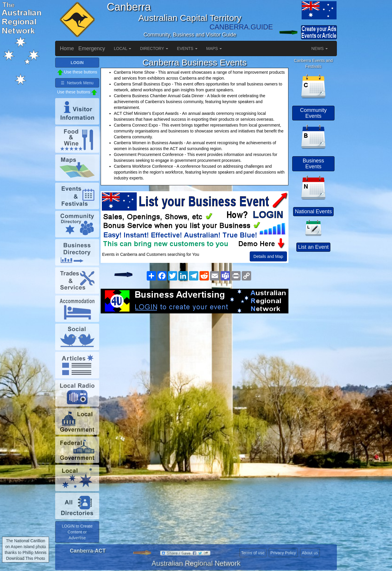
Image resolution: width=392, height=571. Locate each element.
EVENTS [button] (187, 48)
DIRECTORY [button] (154, 48)
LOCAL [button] (122, 48)
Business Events (313, 164)
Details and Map (268, 256)
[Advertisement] (195, 360)
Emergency (92, 48)
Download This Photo (26, 558)
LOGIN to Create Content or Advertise (77, 532)
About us (310, 553)
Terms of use (253, 553)
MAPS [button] (214, 48)
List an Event (313, 247)
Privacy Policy (283, 553)
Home (67, 48)
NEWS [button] (320, 48)
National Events (313, 211)
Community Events (313, 113)
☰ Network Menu (77, 83)
